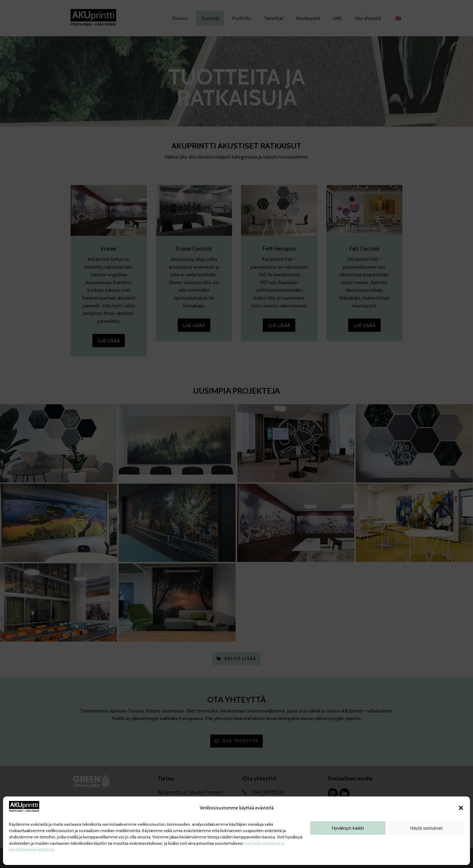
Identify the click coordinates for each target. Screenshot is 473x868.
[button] (461, 808)
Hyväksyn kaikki (348, 828)
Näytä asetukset (426, 828)
